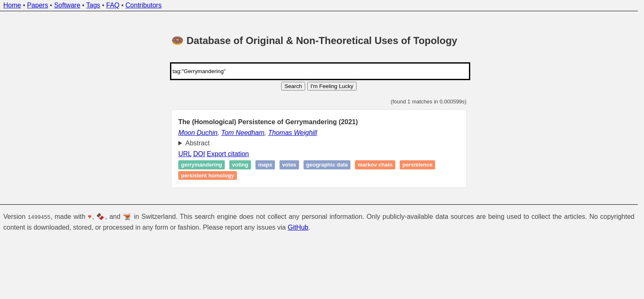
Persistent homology (208, 175)
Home (12, 5)
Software (67, 5)
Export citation (228, 154)
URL (185, 154)
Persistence (417, 165)
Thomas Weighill (292, 133)
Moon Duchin (198, 133)
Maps (265, 165)
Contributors (144, 5)
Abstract (198, 143)
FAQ (113, 5)
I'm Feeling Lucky (332, 86)
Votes (289, 165)
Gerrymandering (202, 165)
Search (293, 86)
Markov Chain (375, 165)
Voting (240, 165)
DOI (199, 154)
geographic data (327, 165)
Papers (38, 5)
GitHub (298, 227)
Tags (93, 5)
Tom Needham (243, 133)
